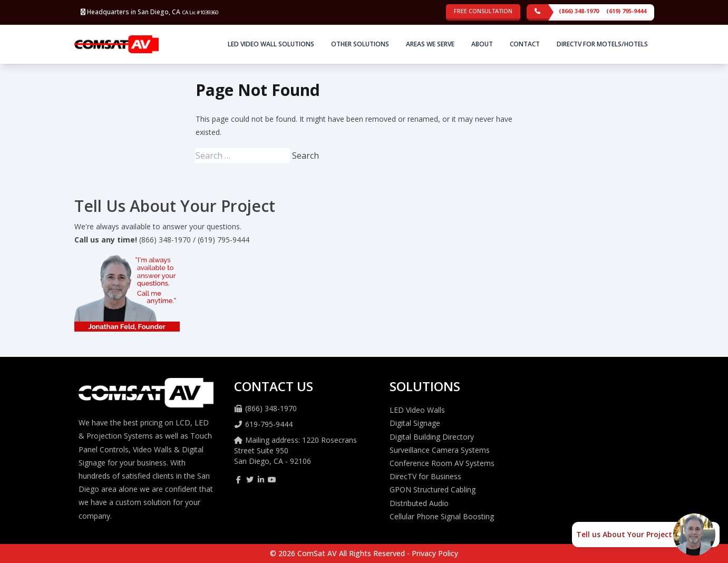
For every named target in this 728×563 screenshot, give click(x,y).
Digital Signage (415, 423)
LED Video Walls (417, 410)
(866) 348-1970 (579, 11)
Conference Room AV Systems (442, 463)
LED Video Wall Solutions (271, 44)
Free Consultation (483, 11)
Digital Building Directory (432, 437)
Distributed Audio (419, 503)
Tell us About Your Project (624, 534)
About (482, 44)
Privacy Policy (435, 553)
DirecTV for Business (425, 476)
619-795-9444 (269, 424)
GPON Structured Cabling (433, 489)
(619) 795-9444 (626, 11)
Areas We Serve (430, 44)
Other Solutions (360, 44)
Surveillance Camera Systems (440, 450)
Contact (525, 44)
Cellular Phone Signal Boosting (442, 516)
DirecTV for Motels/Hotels (602, 44)
